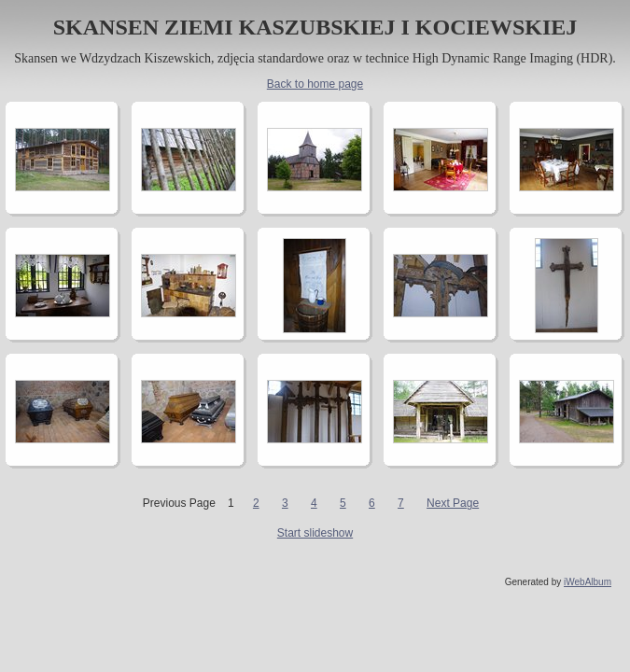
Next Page (453, 503)
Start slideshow (315, 533)
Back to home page (315, 84)
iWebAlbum (588, 582)
